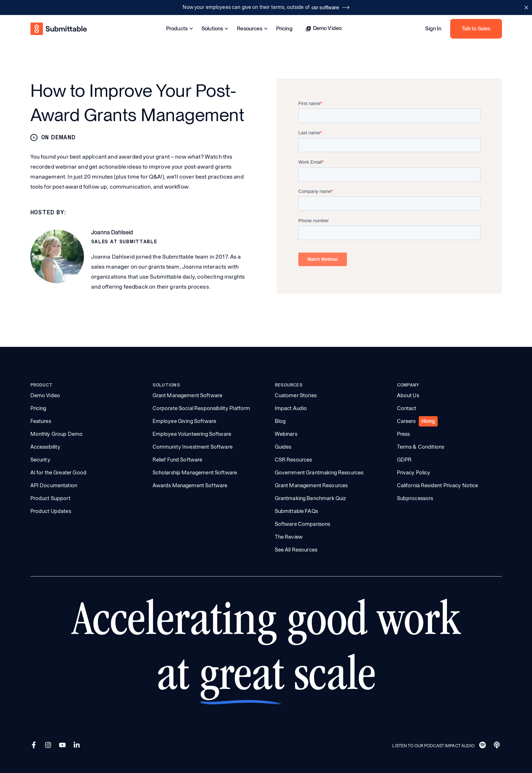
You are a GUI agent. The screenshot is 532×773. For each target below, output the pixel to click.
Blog (280, 421)
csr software (330, 8)
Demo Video (324, 28)
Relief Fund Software (178, 460)
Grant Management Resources (311, 485)
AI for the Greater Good (58, 473)
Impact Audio (291, 408)
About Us (408, 395)
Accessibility (46, 447)
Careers (406, 421)
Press (404, 434)
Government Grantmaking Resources (319, 473)
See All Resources (296, 550)
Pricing (284, 29)
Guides (283, 447)
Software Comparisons (303, 524)
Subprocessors (415, 498)
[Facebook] (35, 746)
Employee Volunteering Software (192, 434)
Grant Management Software (188, 395)
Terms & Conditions (421, 447)
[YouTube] (63, 746)
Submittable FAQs (296, 511)
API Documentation (54, 485)
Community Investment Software (193, 447)
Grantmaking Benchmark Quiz (310, 498)
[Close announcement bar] (526, 8)
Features (41, 421)
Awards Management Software (190, 485)
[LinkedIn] (78, 746)
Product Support (50, 498)
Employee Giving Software (185, 421)
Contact (407, 408)
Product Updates (51, 511)
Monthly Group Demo (57, 434)
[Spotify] (483, 746)
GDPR (404, 460)
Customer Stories (296, 395)
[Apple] (498, 746)
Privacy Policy (414, 473)
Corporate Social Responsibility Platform (202, 408)
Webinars (286, 434)
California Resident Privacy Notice (438, 485)
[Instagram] (49, 746)
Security (40, 460)
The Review (289, 537)
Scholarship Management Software (195, 473)
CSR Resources (294, 460)
